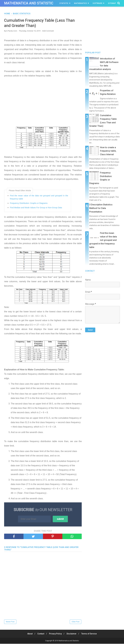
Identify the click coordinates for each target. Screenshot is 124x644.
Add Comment (48, 31)
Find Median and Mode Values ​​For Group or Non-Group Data (36, 208)
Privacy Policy (55, 634)
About (29, 634)
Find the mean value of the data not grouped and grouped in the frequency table (39, 198)
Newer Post (10, 622)
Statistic (64, 3)
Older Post (76, 622)
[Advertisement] (43, 105)
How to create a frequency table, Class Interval (108, 151)
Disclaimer (72, 634)
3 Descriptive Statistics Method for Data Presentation (101, 208)
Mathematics (81, 3)
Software (97, 3)
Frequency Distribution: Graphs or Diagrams (29, 203)
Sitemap (112, 3)
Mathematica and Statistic (29, 3)
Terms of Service (90, 634)
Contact (40, 634)
